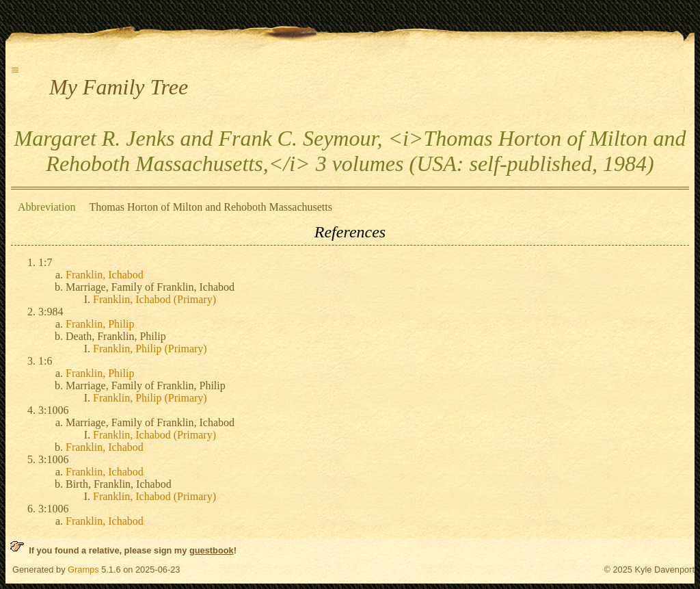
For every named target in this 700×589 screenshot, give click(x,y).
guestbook (212, 550)
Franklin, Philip (100, 324)
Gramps (83, 570)
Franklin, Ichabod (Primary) (154, 299)
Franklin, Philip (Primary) (150, 349)
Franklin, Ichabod (105, 275)
